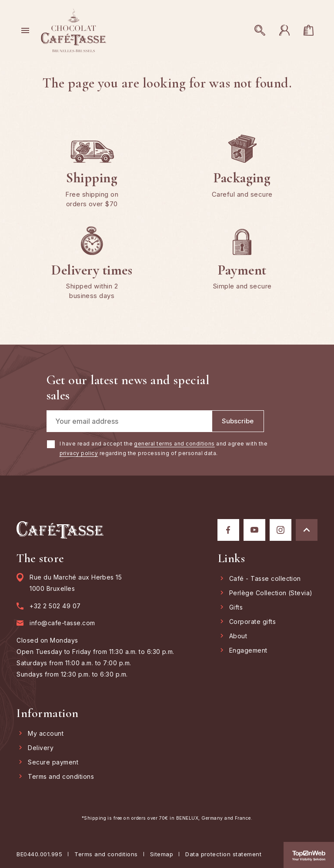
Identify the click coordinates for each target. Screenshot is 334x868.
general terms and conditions (174, 444)
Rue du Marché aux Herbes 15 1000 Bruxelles (76, 583)
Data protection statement (223, 854)
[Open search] (260, 30)
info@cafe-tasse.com (62, 623)
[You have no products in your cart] (309, 30)
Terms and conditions (106, 854)
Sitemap (162, 854)
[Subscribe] (238, 421)
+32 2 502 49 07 (55, 606)
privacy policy (79, 453)
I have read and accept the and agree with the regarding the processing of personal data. (164, 448)
